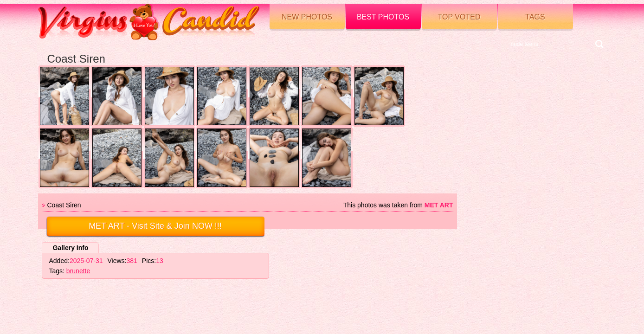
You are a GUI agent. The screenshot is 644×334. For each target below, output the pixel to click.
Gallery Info (70, 248)
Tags (535, 17)
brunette (78, 271)
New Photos (307, 17)
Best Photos (383, 17)
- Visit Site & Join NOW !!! (155, 226)
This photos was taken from (398, 205)
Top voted (459, 17)
